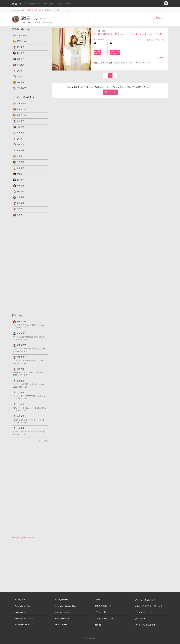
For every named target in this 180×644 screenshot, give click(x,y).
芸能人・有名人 (56, 4)
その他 (56, 10)
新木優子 (21, 47)
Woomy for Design (62, 612)
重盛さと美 (21, 109)
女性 (38, 22)
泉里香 (47, 10)
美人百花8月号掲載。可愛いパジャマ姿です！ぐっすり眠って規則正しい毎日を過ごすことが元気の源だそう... (129, 34)
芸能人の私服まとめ (103, 606)
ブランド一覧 (100, 612)
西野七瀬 (21, 186)
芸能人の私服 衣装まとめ (31, 10)
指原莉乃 (21, 76)
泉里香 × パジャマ (143, 63)
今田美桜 (21, 133)
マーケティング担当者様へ (146, 625)
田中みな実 (21, 35)
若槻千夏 (21, 381)
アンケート (110, 92)
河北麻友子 (21, 88)
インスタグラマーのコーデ (146, 612)
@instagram (140, 619)
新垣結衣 (21, 168)
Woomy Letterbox (62, 619)
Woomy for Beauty (22, 625)
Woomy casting (21, 612)
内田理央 (21, 82)
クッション (40, 18)
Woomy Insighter (62, 600)
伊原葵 (20, 156)
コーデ (44, 4)
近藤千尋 (21, 197)
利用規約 (99, 625)
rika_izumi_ (28, 22)
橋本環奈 (21, 192)
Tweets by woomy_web (24, 537)
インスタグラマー (32, 4)
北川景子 (21, 53)
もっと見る (159, 58)
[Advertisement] (30, 265)
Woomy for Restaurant (24, 619)
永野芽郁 (21, 162)
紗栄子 (20, 71)
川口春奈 (21, 127)
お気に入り (161, 18)
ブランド (68, 4)
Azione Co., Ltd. (61, 625)
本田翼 (20, 174)
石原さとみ (21, 41)
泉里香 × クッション (127, 63)
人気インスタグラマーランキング (149, 606)
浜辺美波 (21, 393)
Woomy (17, 4)
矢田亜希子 (21, 322)
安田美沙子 (21, 333)
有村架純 (21, 150)
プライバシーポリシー (104, 619)
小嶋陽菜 (21, 65)
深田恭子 (21, 59)
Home (97, 600)
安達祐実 (21, 203)
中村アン (21, 209)
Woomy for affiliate (22, 606)
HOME (14, 10)
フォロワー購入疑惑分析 (145, 600)
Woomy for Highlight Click (65, 606)
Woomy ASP (20, 600)
